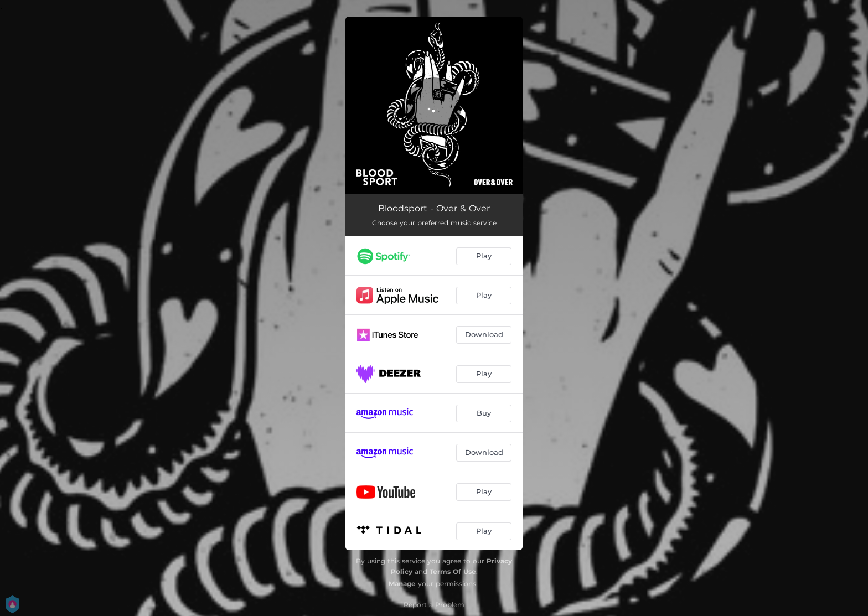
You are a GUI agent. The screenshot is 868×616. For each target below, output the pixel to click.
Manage (402, 584)
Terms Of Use (453, 571)
